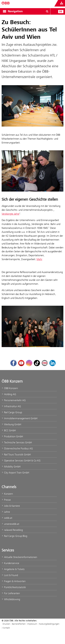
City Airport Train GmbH (15, 473)
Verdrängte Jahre (10, 214)
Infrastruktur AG (11, 406)
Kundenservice (10, 563)
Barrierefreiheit (19, 624)
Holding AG (9, 394)
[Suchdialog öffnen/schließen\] (47, 11)
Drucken (6, 624)
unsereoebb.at (10, 524)
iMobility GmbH (11, 467)
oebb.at (7, 518)
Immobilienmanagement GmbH (19, 418)
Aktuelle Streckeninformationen (19, 557)
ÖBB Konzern (10, 388)
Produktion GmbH (12, 436)
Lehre (6, 512)
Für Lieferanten (11, 593)
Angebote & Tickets (13, 569)
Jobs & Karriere (11, 506)
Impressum (32, 624)
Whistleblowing (11, 599)
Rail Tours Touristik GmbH (16, 454)
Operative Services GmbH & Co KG (21, 461)
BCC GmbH (9, 430)
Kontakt (6, 628)
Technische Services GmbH (17, 442)
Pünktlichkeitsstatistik (14, 587)
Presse (6, 500)
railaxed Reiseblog (12, 530)
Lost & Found (10, 575)
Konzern (7, 494)
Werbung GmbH (11, 424)
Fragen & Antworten (14, 581)
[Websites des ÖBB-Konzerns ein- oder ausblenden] (62, 3)
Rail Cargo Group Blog (14, 536)
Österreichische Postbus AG (17, 448)
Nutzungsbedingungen (49, 624)
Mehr (39, 259)
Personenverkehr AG (14, 400)
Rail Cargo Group (12, 412)
